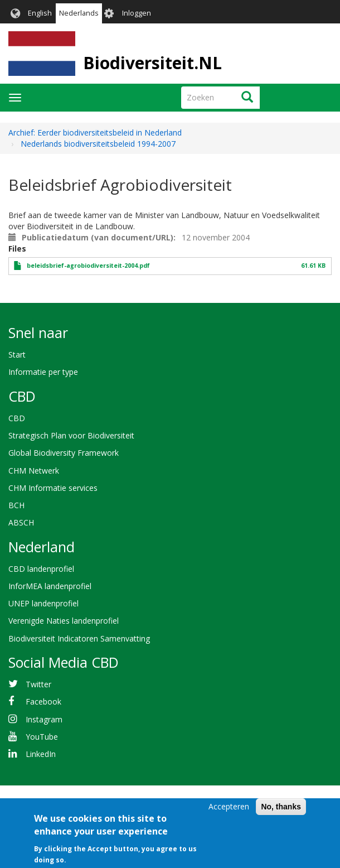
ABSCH (21, 522)
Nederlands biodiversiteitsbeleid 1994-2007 (98, 144)
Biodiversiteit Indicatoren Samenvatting (79, 638)
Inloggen (137, 13)
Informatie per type (43, 372)
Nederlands (79, 13)
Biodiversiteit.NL (152, 63)
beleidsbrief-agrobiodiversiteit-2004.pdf (88, 266)
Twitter (38, 684)
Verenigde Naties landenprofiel (64, 621)
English (40, 13)
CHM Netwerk (34, 471)
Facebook (43, 701)
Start (17, 355)
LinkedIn (41, 754)
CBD (17, 418)
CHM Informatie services (53, 488)
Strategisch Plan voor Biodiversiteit (71, 435)
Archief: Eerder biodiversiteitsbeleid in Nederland (95, 132)
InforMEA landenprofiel (50, 586)
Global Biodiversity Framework (64, 453)
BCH (16, 505)
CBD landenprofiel (41, 569)
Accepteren (229, 812)
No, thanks (281, 813)
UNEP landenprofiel (43, 603)
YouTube (42, 737)
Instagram (44, 719)
